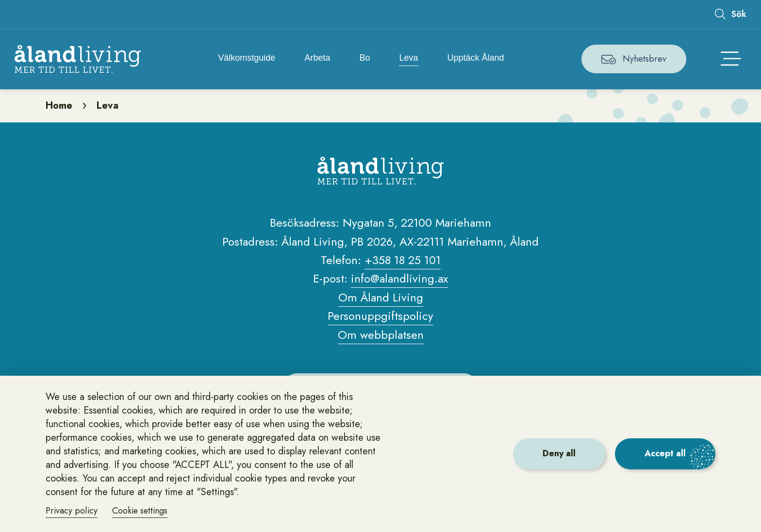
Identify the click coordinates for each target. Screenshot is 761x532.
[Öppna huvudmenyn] (731, 59)
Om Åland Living (381, 299)
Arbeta (317, 58)
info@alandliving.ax (399, 280)
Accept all (665, 453)
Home (59, 107)
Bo (364, 58)
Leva (409, 58)
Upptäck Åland (476, 58)
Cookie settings (141, 511)
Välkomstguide (247, 58)
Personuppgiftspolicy (380, 318)
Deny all (559, 453)
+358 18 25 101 (403, 262)
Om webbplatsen (381, 336)
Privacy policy (72, 511)
